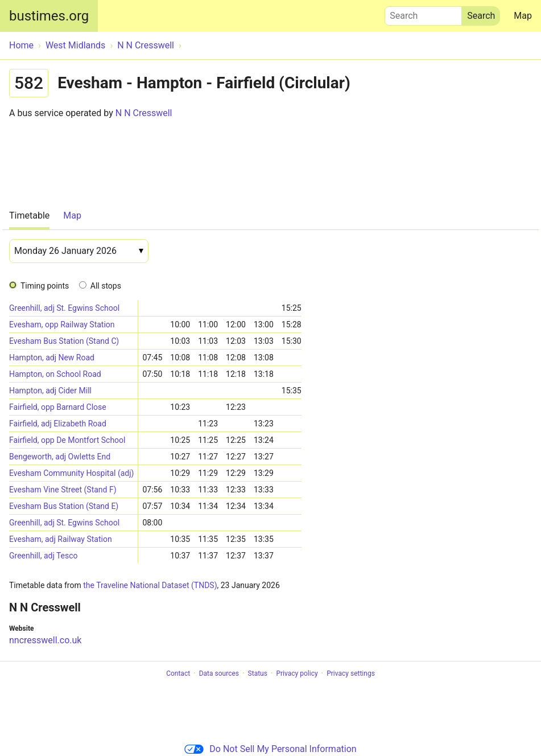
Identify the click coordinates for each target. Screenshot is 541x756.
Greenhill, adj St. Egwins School (64, 308)
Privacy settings (351, 673)
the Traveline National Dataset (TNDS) (150, 585)
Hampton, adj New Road (52, 358)
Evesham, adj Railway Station (61, 539)
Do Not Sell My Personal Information (270, 749)
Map (523, 16)
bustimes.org (49, 16)
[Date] (79, 251)
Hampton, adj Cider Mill (50, 391)
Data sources (219, 673)
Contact (178, 673)
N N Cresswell (144, 113)
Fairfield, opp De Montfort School (67, 440)
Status (258, 673)
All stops (106, 286)
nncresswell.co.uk (45, 640)
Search (423, 13)
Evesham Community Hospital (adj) (71, 473)
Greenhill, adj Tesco (44, 556)
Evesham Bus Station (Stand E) (64, 506)
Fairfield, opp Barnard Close (58, 407)
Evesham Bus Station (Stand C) (64, 341)
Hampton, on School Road (55, 374)
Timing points (45, 286)
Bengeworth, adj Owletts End (60, 457)
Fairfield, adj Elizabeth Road (58, 424)
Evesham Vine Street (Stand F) (63, 490)
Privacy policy (297, 673)
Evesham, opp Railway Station (62, 324)
